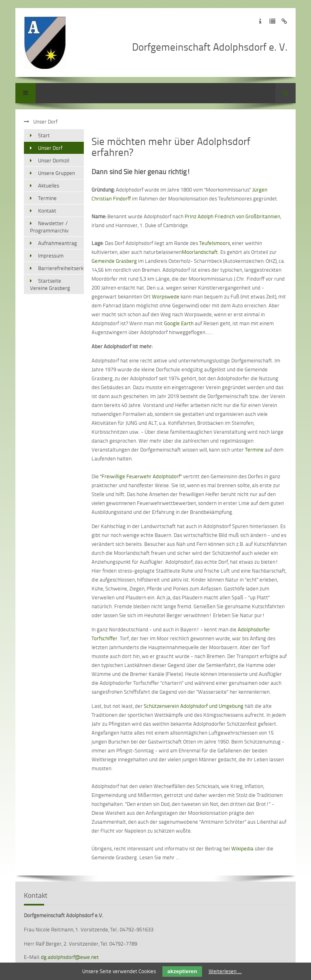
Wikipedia (242, 848)
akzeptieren (182, 971)
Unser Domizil (54, 160)
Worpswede (166, 296)
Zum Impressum (260, 21)
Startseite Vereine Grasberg (50, 284)
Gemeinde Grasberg (114, 261)
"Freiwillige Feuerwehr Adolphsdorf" (141, 476)
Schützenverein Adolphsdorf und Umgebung (194, 706)
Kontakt (47, 211)
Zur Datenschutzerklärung (272, 21)
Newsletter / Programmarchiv (49, 227)
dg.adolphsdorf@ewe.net (70, 957)
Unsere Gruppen (56, 173)
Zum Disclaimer (284, 21)
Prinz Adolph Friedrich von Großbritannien (232, 216)
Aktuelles (49, 185)
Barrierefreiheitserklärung (61, 268)
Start (44, 135)
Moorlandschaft (200, 252)
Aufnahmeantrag (58, 243)
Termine (254, 450)
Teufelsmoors (215, 243)
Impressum (51, 256)
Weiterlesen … (225, 971)
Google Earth (179, 323)
